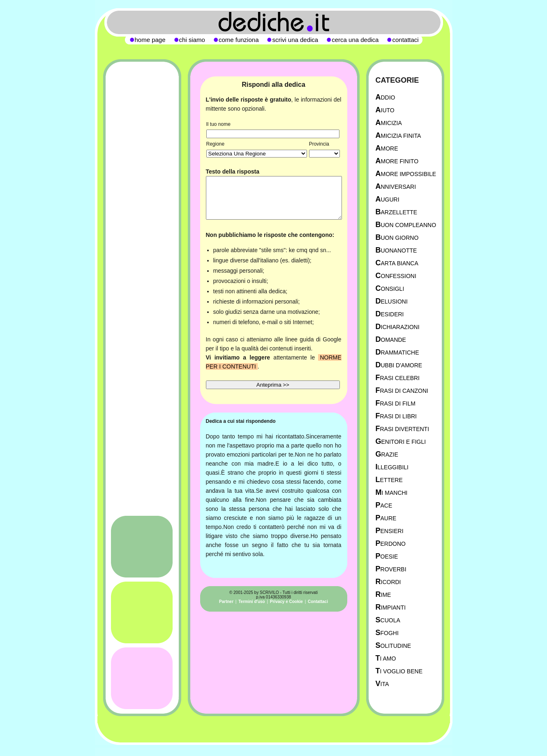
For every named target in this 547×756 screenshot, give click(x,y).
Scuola (388, 620)
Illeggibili (392, 467)
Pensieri (390, 531)
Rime (383, 595)
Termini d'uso (252, 602)
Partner (226, 602)
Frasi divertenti (403, 429)
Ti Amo (386, 658)
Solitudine (394, 646)
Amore (387, 148)
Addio (385, 97)
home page (150, 40)
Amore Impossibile (406, 174)
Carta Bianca (397, 263)
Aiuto (385, 110)
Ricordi (388, 582)
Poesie (387, 556)
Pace (384, 505)
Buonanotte (396, 250)
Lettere (389, 480)
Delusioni (392, 301)
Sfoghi (387, 633)
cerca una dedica (355, 40)
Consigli (390, 289)
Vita (382, 684)
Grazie (387, 454)
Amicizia (389, 123)
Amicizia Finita (398, 136)
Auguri (388, 199)
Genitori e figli (401, 442)
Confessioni (396, 276)
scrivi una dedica (295, 40)
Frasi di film (396, 403)
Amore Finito (397, 161)
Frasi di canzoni (402, 391)
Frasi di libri (396, 416)
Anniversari (396, 187)
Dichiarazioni (398, 327)
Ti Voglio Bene (399, 671)
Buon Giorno (397, 238)
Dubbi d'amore (399, 365)
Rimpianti (391, 607)
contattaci (405, 40)
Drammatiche (397, 352)
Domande (391, 340)
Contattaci (318, 602)
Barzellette (397, 212)
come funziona (239, 40)
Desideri (390, 314)
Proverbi (391, 569)
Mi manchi (392, 493)
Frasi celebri (398, 378)
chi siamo (192, 40)
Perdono (391, 544)
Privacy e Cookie (286, 602)
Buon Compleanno (406, 225)
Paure (386, 518)
